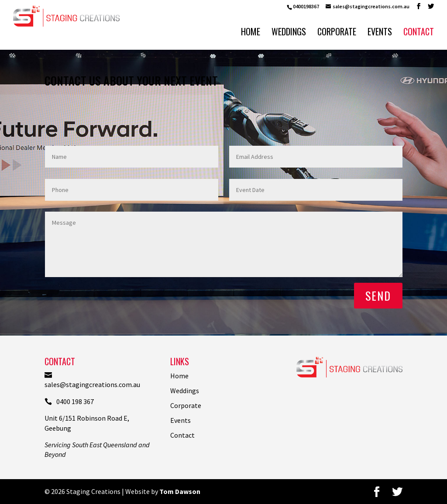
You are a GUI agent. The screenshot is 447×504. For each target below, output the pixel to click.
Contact (419, 33)
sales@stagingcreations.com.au (92, 380)
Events (380, 33)
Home (251, 33)
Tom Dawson (180, 491)
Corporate (337, 33)
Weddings (289, 33)
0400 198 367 (69, 401)
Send (378, 296)
